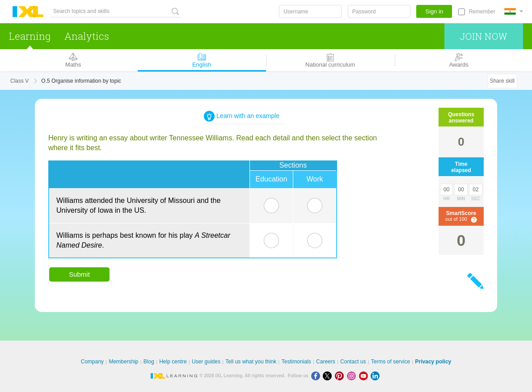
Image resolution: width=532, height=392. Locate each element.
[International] (514, 11)
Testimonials (296, 362)
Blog (149, 362)
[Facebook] (317, 376)
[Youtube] (365, 376)
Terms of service (391, 362)
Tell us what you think (251, 362)
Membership (123, 362)
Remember (482, 12)
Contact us (353, 362)
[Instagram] (353, 376)
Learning (30, 36)
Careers (326, 362)
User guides (206, 362)
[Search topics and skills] (116, 11)
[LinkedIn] (376, 376)
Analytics (87, 36)
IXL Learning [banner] (28, 12)
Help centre (173, 362)
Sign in (435, 11)
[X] (329, 376)
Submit (79, 274)
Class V (19, 81)
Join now (483, 36)
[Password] (379, 11)
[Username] (310, 11)
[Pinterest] (341, 376)
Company (92, 362)
